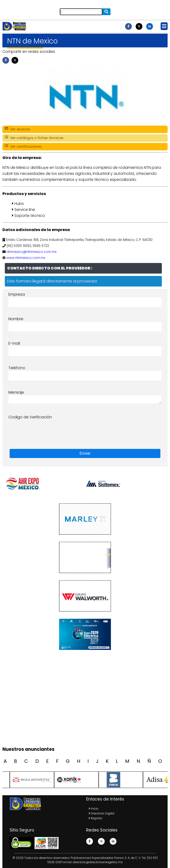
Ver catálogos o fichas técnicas (34, 138)
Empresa (17, 294)
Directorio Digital (101, 813)
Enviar (85, 453)
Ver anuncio (18, 129)
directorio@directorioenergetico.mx (98, 862)
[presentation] (45, 429)
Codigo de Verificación (30, 417)
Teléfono (17, 368)
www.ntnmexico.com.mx (26, 258)
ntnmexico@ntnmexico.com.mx (31, 252)
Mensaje (16, 392)
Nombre (16, 319)
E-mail (14, 343)
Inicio (94, 809)
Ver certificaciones (23, 147)
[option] (125, 484)
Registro (96, 818)
